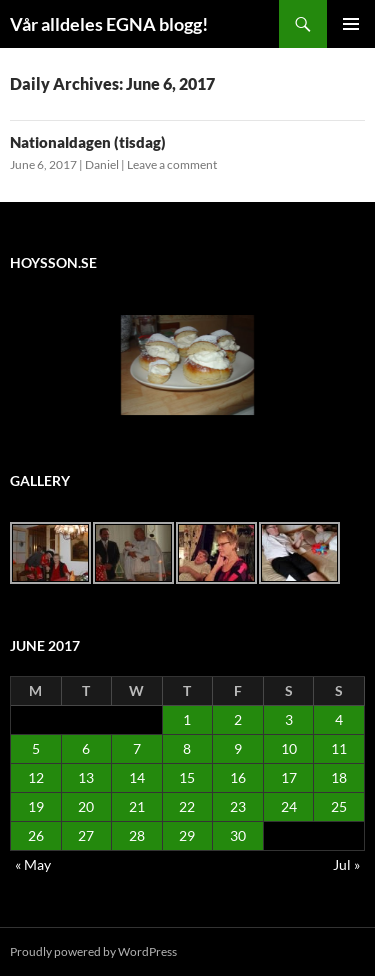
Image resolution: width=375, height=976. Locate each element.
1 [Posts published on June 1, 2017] (187, 719)
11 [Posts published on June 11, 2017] (339, 748)
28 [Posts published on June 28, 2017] (137, 835)
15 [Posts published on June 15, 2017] (187, 777)
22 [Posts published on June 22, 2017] (187, 806)
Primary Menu (351, 24)
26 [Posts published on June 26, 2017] (36, 835)
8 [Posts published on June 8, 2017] (187, 748)
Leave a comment (172, 164)
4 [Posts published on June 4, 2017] (339, 719)
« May (33, 864)
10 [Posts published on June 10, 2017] (289, 748)
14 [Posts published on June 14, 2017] (137, 777)
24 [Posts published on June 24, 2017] (289, 806)
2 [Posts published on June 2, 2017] (238, 719)
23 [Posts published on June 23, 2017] (238, 806)
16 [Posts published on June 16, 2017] (238, 777)
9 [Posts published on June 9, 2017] (238, 748)
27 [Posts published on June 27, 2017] (86, 835)
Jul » (346, 864)
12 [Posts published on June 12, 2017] (36, 777)
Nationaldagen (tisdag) (88, 142)
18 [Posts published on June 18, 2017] (339, 777)
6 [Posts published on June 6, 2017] (86, 748)
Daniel (102, 164)
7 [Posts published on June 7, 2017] (137, 748)
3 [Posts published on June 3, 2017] (289, 719)
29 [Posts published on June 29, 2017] (187, 835)
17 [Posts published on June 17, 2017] (289, 777)
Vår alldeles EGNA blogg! (109, 24)
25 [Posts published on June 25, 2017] (339, 806)
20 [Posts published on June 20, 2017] (86, 806)
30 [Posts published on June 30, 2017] (238, 835)
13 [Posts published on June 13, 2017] (86, 777)
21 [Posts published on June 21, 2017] (137, 806)
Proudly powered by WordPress (93, 951)
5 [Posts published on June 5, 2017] (36, 748)
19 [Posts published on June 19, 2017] (36, 806)
